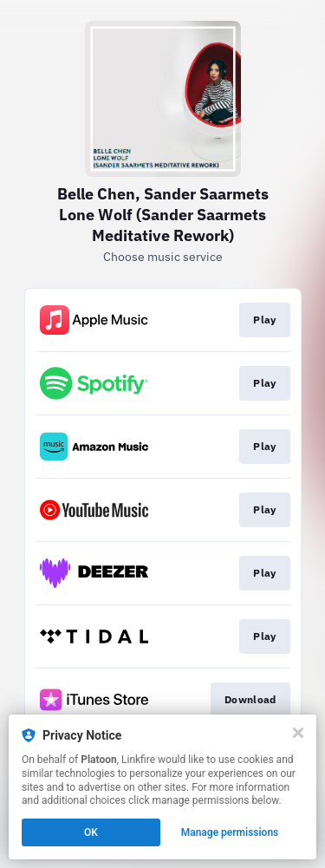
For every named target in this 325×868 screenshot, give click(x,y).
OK (91, 832)
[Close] (298, 733)
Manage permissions (230, 832)
